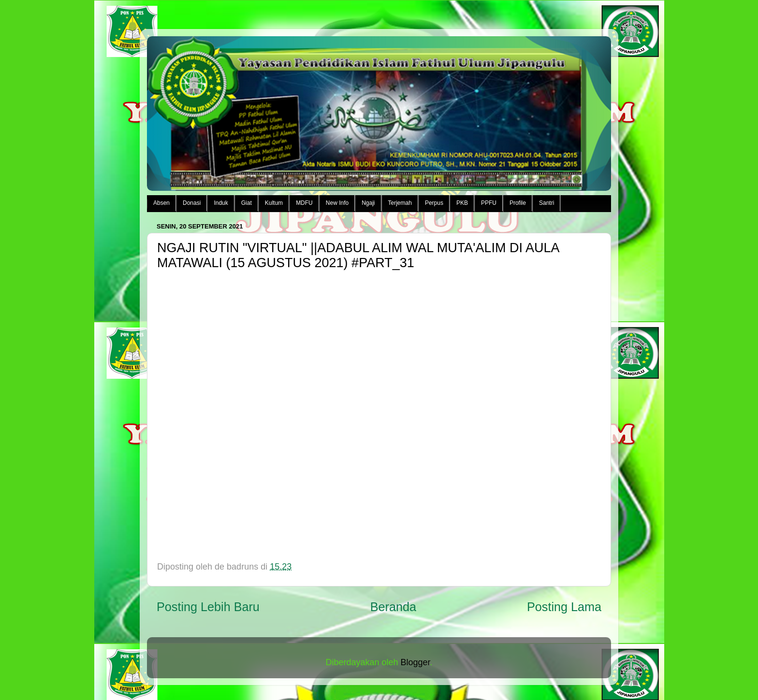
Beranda (393, 607)
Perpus (434, 203)
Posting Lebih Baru (208, 607)
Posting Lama (564, 607)
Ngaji (368, 203)
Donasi (192, 203)
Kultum (274, 203)
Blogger (415, 662)
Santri (547, 203)
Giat (247, 203)
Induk (221, 203)
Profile (518, 203)
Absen (161, 203)
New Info (337, 203)
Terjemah (400, 203)
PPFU (489, 203)
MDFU (304, 203)
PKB (462, 203)
